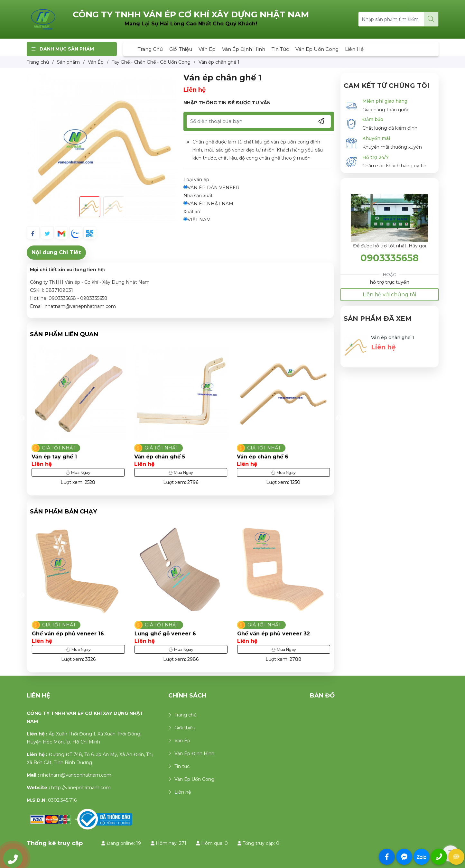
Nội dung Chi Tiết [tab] (56, 252)
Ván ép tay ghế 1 (157, 457)
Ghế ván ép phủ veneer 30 (68, 634)
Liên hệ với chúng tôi (389, 295)
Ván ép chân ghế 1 (393, 337)
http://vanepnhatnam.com (81, 788)
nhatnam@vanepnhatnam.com (76, 775)
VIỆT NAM (197, 220)
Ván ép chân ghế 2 (57, 457)
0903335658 (390, 258)
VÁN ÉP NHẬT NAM (208, 204)
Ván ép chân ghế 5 (262, 457)
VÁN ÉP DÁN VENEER (211, 188)
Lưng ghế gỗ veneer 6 (268, 634)
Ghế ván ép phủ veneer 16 (170, 634)
